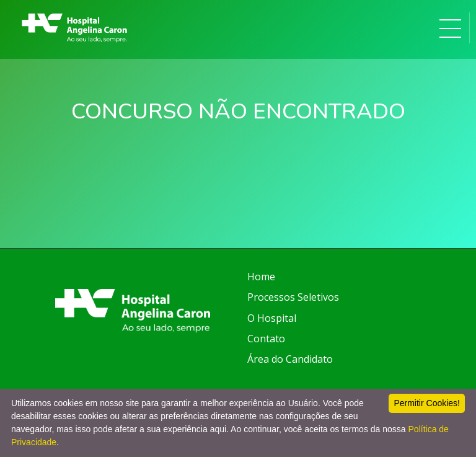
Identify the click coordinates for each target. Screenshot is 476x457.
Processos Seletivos (293, 297)
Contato (266, 339)
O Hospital (272, 318)
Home (261, 277)
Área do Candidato (290, 359)
